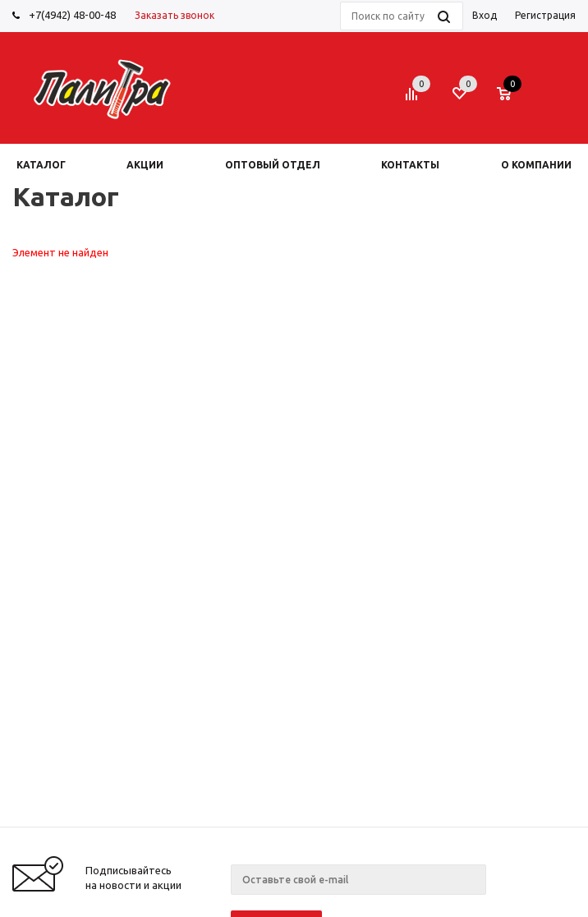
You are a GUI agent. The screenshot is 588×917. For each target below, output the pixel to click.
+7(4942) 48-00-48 (72, 15)
